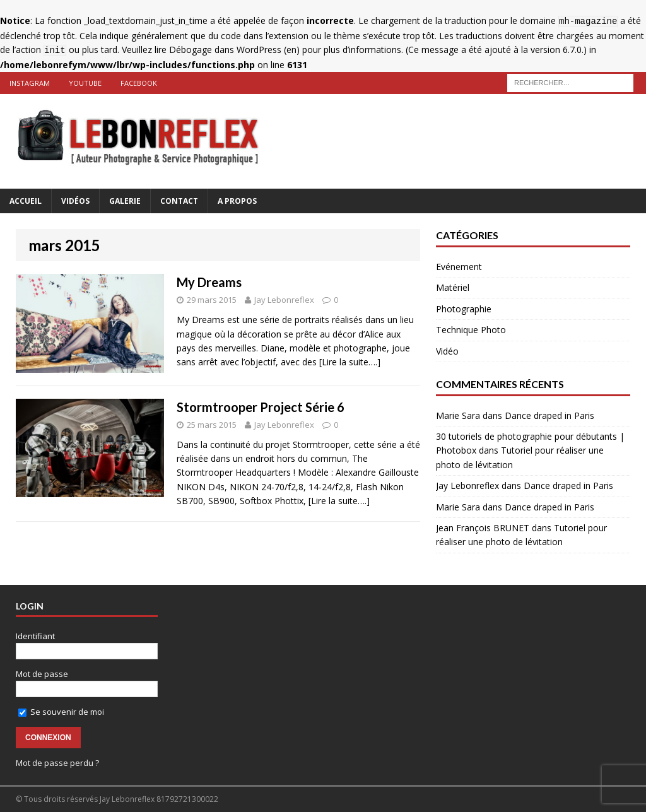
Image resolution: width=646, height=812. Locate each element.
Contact (179, 201)
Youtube (85, 83)
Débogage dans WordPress (225, 50)
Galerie (125, 201)
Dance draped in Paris (549, 415)
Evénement (459, 267)
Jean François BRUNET (483, 528)
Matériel (453, 287)
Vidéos (75, 201)
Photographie (464, 309)
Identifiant (35, 636)
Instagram (30, 83)
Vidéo (447, 351)
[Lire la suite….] (350, 362)
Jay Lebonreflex (284, 300)
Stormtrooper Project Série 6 (261, 407)
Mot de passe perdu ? (57, 763)
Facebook (139, 83)
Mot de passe (42, 674)
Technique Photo (471, 330)
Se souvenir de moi (61, 712)
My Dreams (209, 282)
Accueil (26, 201)
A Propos (237, 201)
